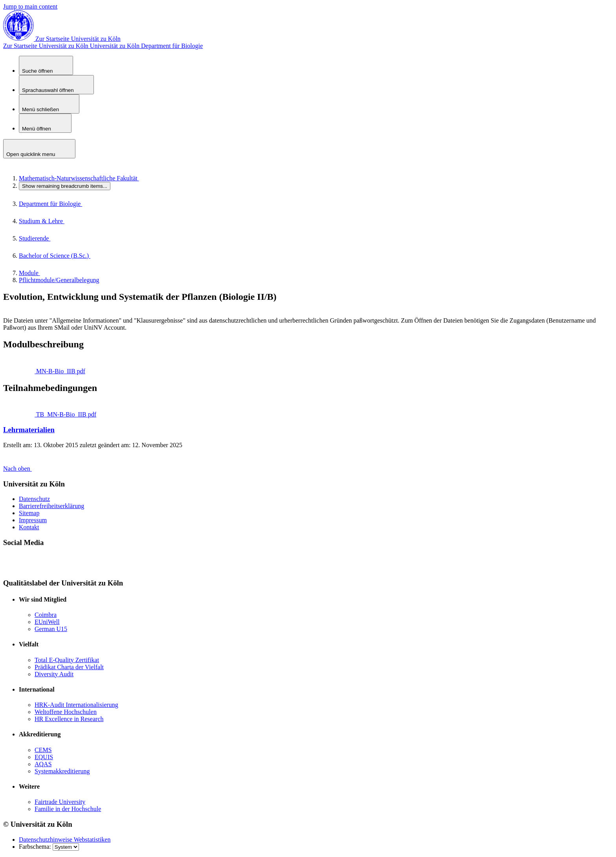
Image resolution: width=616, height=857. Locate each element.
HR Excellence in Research (69, 719)
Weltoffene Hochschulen (66, 712)
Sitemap (29, 513)
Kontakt (29, 527)
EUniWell (47, 622)
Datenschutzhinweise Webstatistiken (65, 840)
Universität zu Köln (72, 46)
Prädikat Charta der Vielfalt (69, 667)
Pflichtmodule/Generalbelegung (59, 280)
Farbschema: (36, 847)
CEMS (43, 750)
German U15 (51, 629)
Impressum (33, 520)
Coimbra (46, 615)
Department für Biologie (172, 46)
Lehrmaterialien (29, 430)
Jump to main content (30, 6)
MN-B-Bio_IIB (52, 371)
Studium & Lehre (49, 221)
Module (37, 273)
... (65, 186)
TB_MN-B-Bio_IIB (58, 414)
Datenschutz (34, 499)
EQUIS (44, 757)
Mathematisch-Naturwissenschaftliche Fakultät (87, 178)
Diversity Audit (54, 674)
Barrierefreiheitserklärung (51, 506)
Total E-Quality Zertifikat (67, 660)
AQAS (43, 764)
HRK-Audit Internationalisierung (76, 705)
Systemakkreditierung (62, 771)
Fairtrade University (60, 802)
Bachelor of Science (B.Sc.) (62, 256)
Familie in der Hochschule (68, 809)
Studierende (42, 238)
